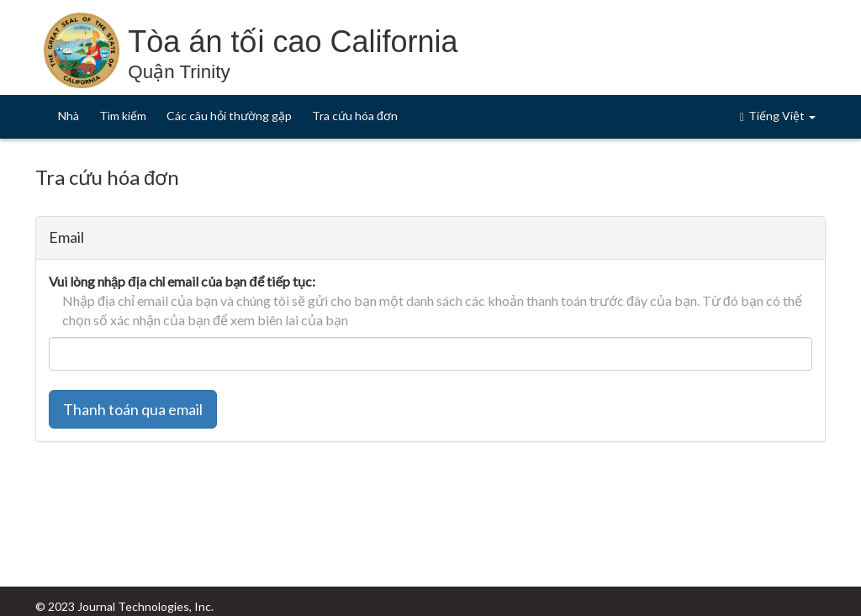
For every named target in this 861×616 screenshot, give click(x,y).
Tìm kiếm (123, 116)
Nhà (69, 116)
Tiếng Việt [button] (778, 116)
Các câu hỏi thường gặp (229, 116)
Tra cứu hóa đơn (355, 116)
